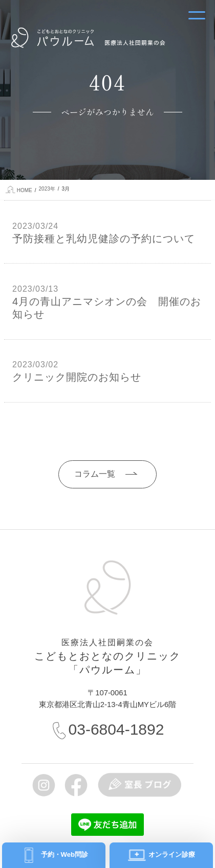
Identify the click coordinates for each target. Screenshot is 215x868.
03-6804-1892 (116, 729)
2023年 (47, 189)
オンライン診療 (171, 854)
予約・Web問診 (63, 854)
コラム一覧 (95, 474)
